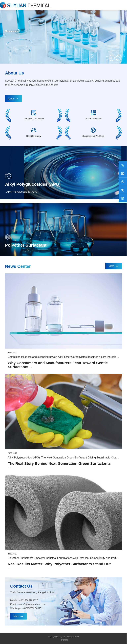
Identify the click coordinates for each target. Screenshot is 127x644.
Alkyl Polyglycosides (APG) (22, 192)
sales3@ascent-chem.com (32, 604)
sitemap (64, 640)
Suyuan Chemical (66, 637)
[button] (112, 58)
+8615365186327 (28, 600)
